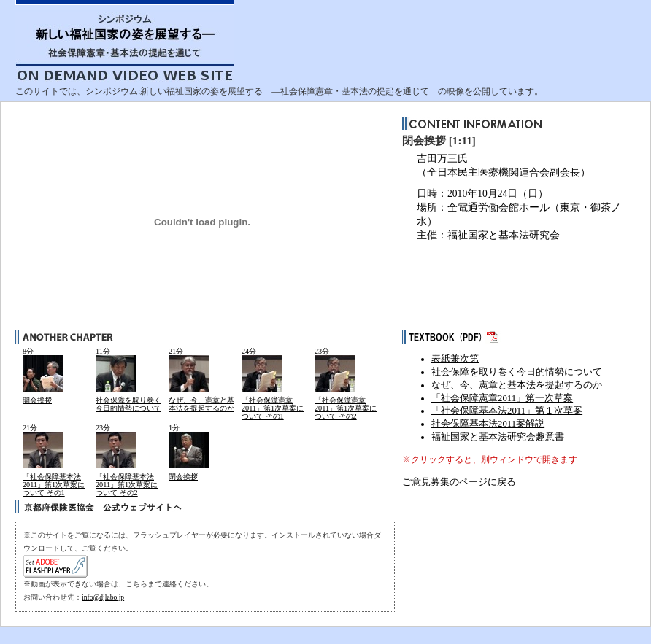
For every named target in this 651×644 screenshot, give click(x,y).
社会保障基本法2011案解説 (488, 424)
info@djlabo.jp (103, 597)
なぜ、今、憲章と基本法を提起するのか (201, 404)
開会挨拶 (37, 400)
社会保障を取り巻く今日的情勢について (128, 404)
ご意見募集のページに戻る (459, 482)
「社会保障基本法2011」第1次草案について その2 (127, 485)
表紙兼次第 (455, 359)
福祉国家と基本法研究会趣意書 (498, 437)
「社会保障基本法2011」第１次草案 (507, 411)
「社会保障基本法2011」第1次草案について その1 (54, 485)
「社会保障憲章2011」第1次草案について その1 (273, 408)
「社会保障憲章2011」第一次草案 (502, 398)
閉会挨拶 (183, 477)
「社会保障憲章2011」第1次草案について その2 (346, 408)
